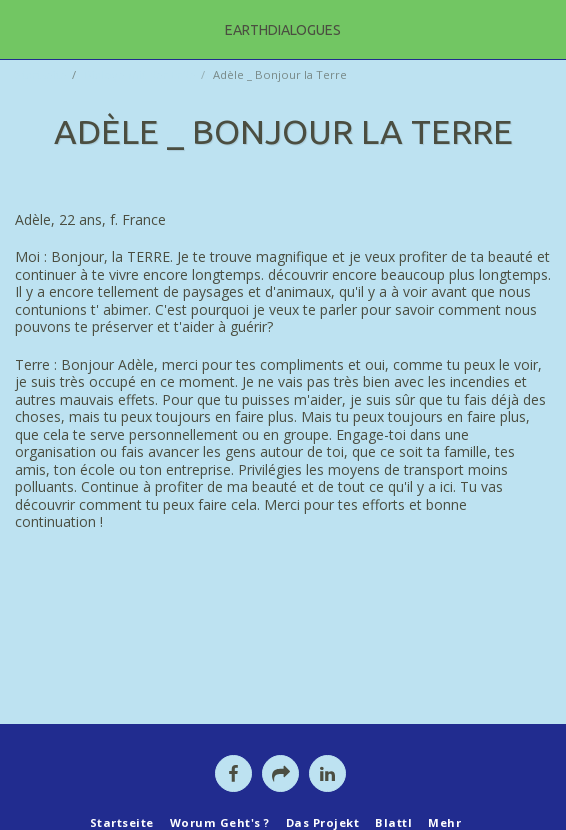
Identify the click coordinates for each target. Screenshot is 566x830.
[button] (22, 28)
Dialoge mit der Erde (140, 74)
